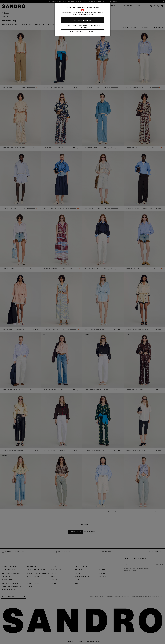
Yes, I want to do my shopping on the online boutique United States (82, 20)
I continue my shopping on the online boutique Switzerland (83, 27)
